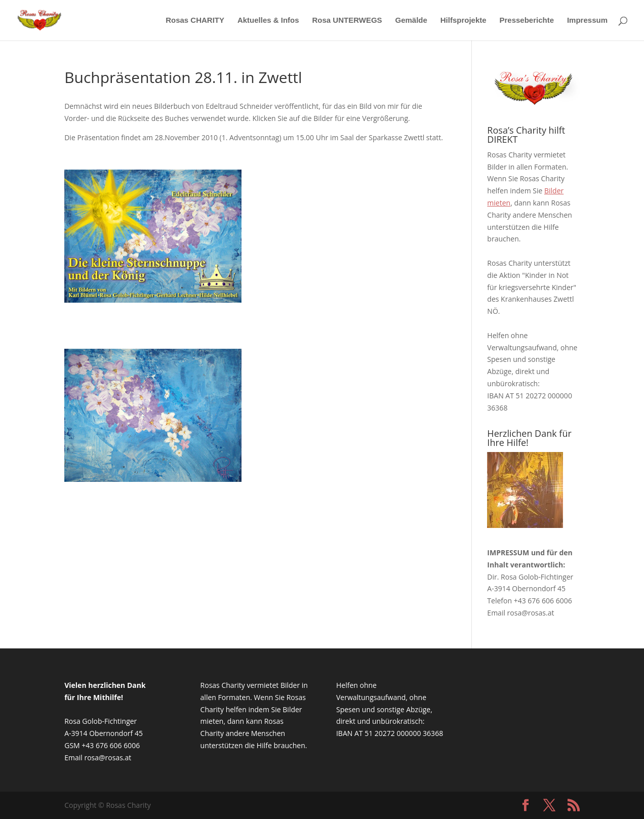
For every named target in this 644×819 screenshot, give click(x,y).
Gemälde (411, 21)
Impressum (587, 21)
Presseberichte (527, 21)
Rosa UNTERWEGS (347, 21)
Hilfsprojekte (464, 21)
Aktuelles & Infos (268, 21)
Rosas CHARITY (195, 21)
